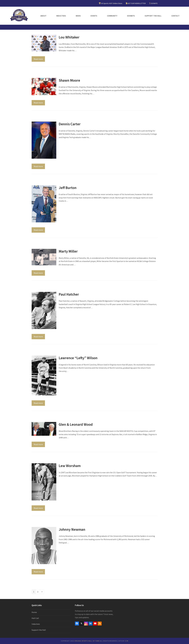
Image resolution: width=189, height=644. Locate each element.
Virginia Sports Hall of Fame (87, 641)
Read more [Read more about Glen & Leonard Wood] (38, 444)
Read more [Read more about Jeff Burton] (38, 230)
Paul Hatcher (69, 294)
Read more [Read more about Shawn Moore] (38, 103)
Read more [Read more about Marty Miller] (38, 273)
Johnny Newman (72, 529)
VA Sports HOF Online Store (112, 3)
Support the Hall (39, 630)
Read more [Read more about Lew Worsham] (38, 508)
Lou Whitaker (69, 37)
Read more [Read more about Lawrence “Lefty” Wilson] (38, 403)
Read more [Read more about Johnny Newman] (38, 572)
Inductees (36, 624)
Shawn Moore (69, 80)
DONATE (154, 3)
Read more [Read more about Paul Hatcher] (38, 337)
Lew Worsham (70, 466)
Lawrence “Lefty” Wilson (78, 358)
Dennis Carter (70, 124)
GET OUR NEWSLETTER (137, 3)
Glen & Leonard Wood (76, 424)
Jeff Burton (68, 188)
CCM (127, 641)
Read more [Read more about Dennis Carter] (38, 166)
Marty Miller (68, 251)
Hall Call (35, 618)
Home (34, 612)
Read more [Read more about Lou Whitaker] (38, 59)
